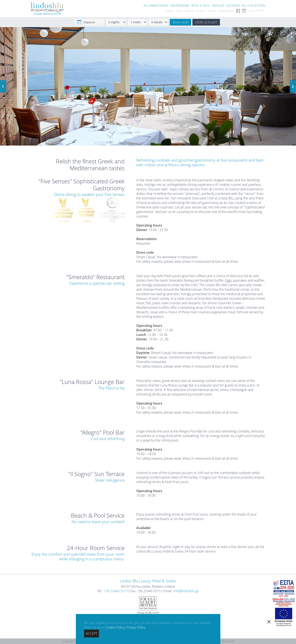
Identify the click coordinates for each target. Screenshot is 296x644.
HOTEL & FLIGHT (206, 22)
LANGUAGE (256, 11)
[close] (269, 622)
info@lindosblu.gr (186, 591)
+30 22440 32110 (117, 591)
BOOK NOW (180, 22)
